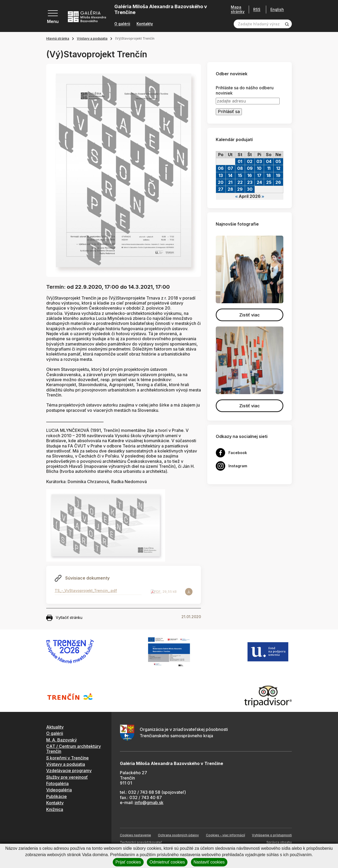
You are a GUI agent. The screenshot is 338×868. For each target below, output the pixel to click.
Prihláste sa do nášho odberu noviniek (245, 90)
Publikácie (57, 796)
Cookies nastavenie (135, 835)
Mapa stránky (238, 9)
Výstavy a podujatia (92, 38)
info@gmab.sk (149, 802)
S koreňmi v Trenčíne (67, 758)
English (277, 10)
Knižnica (55, 809)
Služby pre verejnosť (67, 777)
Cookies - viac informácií (226, 835)
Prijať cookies (128, 862)
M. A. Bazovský (62, 740)
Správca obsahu (279, 842)
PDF (157, 592)
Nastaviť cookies (209, 862)
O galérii (122, 24)
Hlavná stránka (58, 38)
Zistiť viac (250, 315)
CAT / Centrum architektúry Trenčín (74, 749)
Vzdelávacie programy (69, 771)
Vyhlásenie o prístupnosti (272, 835)
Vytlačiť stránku (64, 618)
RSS (257, 9)
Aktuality (55, 727)
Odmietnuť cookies (167, 862)
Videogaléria (59, 790)
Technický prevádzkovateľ (141, 842)
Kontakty (145, 24)
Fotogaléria (57, 783)
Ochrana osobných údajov (178, 835)
